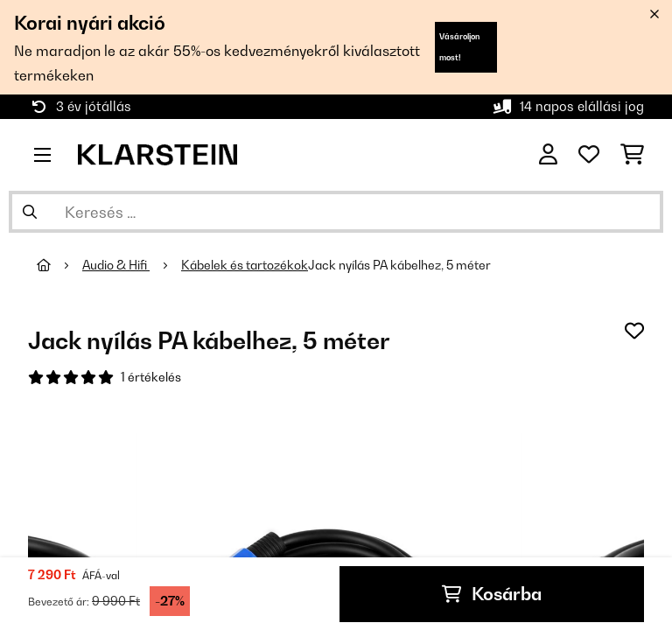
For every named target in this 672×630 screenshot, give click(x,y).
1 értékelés (151, 377)
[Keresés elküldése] (30, 212)
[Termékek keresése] (336, 212)
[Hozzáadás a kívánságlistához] (634, 331)
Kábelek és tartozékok (245, 265)
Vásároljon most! (459, 47)
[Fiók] (548, 155)
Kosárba (492, 594)
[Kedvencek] (589, 155)
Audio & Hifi (116, 265)
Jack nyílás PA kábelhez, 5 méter (399, 265)
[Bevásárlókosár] (632, 155)
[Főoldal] (59, 265)
